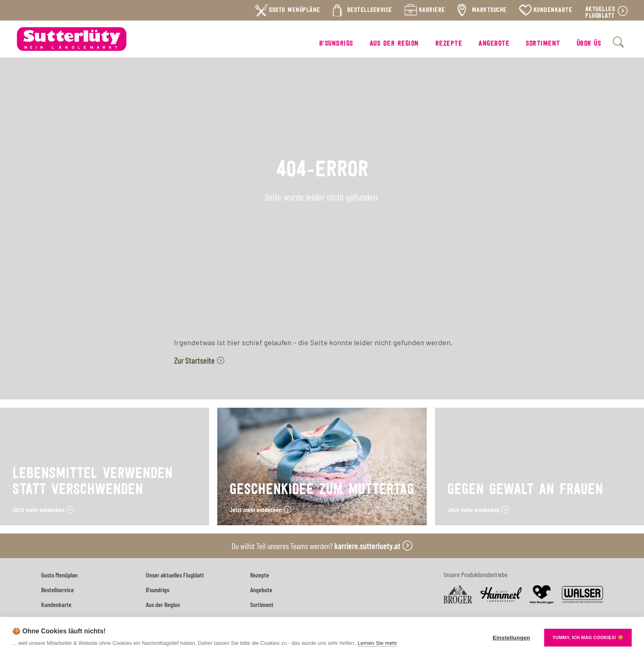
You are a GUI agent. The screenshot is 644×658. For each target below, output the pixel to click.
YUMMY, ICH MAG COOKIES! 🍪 (588, 637)
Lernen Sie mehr (377, 643)
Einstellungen (511, 638)
